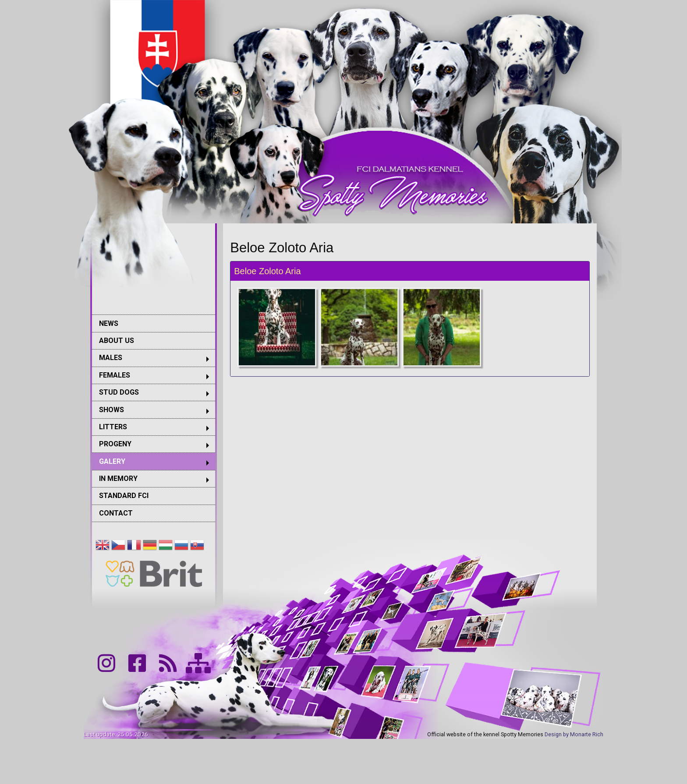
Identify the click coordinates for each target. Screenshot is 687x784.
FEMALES (115, 375)
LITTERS (113, 427)
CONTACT (116, 513)
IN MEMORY (118, 479)
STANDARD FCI (124, 496)
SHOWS (112, 410)
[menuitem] (154, 323)
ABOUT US (117, 341)
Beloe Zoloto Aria (267, 271)
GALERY (112, 461)
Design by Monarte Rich (574, 734)
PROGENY (115, 444)
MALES (111, 358)
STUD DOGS (119, 392)
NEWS (109, 323)
